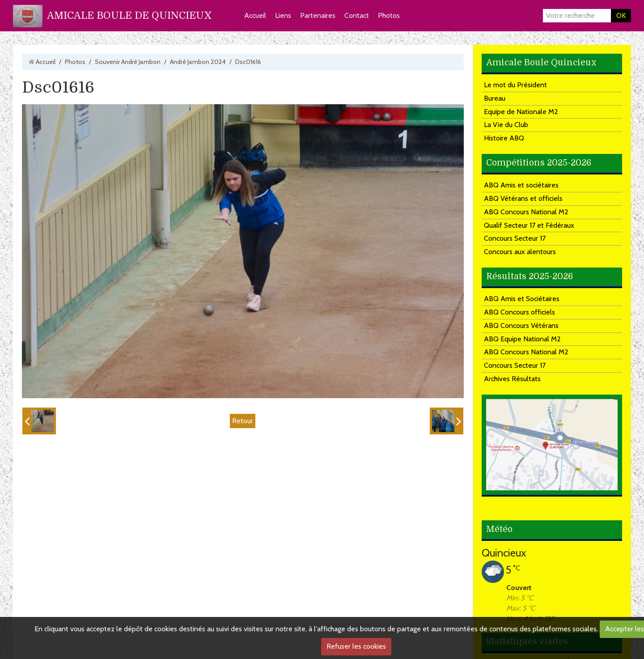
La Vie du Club (506, 125)
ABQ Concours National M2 (526, 212)
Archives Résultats (512, 379)
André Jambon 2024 (198, 62)
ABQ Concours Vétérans (521, 325)
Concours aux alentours (520, 252)
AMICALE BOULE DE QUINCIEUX (129, 15)
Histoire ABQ (504, 138)
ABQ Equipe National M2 (522, 339)
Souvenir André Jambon (128, 62)
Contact (357, 15)
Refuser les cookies (356, 646)
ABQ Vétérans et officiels (523, 198)
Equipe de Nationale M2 (521, 112)
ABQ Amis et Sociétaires (522, 299)
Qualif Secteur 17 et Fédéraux (529, 225)
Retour (243, 421)
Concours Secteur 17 (515, 238)
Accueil (255, 15)
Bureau (495, 98)
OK (621, 15)
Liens (283, 15)
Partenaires (318, 15)
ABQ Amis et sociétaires (521, 185)
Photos (389, 15)
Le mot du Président (515, 85)
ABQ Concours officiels (519, 312)
